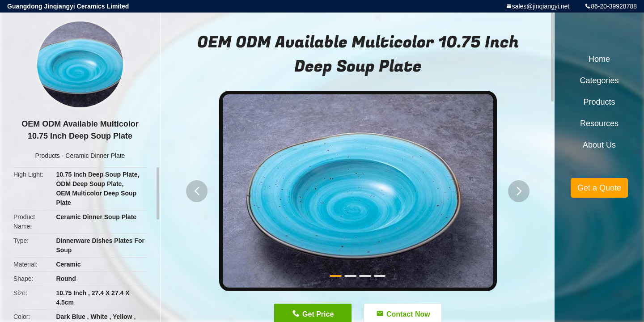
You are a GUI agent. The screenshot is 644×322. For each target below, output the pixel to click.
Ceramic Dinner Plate (95, 156)
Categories (599, 80)
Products (48, 156)
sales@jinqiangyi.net (541, 6)
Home (599, 59)
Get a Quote (599, 188)
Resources (599, 123)
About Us (599, 145)
